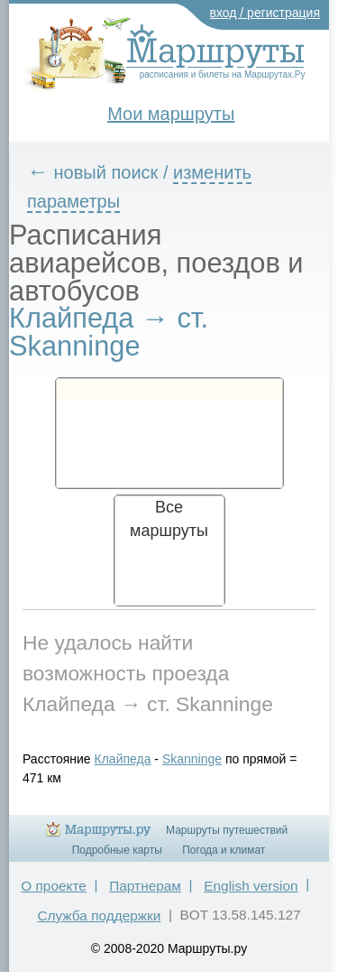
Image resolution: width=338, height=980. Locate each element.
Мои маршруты (171, 114)
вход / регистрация (265, 13)
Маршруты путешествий (227, 830)
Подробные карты (117, 850)
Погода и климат (224, 850)
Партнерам (145, 886)
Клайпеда (123, 759)
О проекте (54, 886)
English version (251, 886)
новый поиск (106, 172)
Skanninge (192, 759)
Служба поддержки (99, 915)
